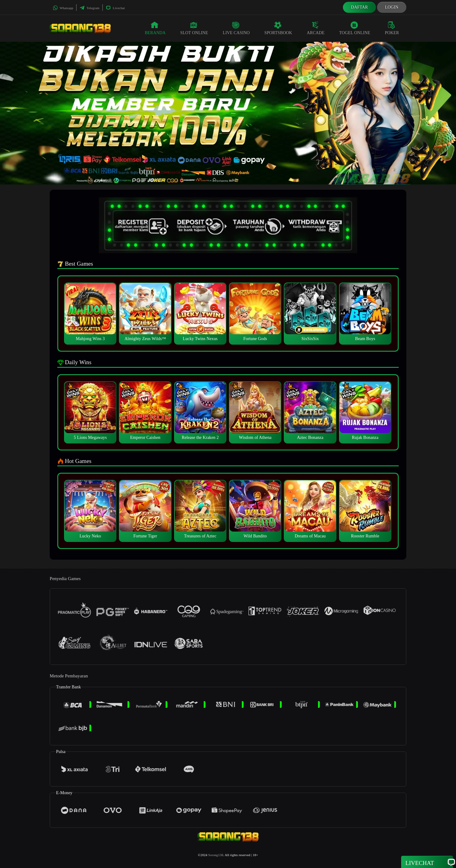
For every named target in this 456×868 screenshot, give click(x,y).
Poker (392, 28)
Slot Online (194, 28)
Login (392, 7)
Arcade (316, 28)
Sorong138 (216, 855)
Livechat (115, 8)
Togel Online (355, 28)
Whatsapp (63, 8)
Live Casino (236, 28)
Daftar (359, 7)
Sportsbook (278, 28)
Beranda (155, 28)
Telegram (89, 8)
